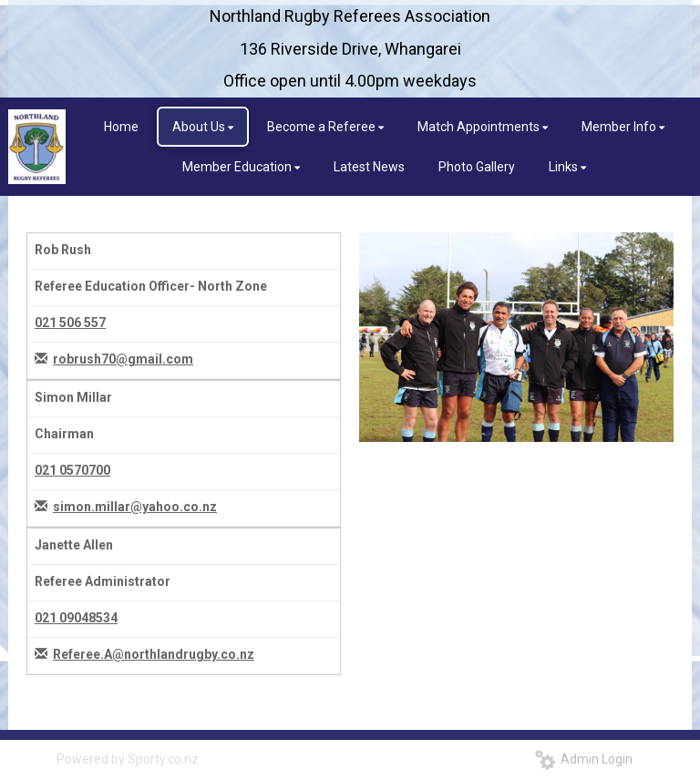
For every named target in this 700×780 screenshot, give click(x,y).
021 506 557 (70, 323)
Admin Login (584, 759)
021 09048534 (76, 618)
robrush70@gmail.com (123, 359)
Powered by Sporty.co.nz (128, 759)
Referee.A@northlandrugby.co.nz (154, 654)
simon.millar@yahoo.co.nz (135, 507)
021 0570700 (72, 470)
